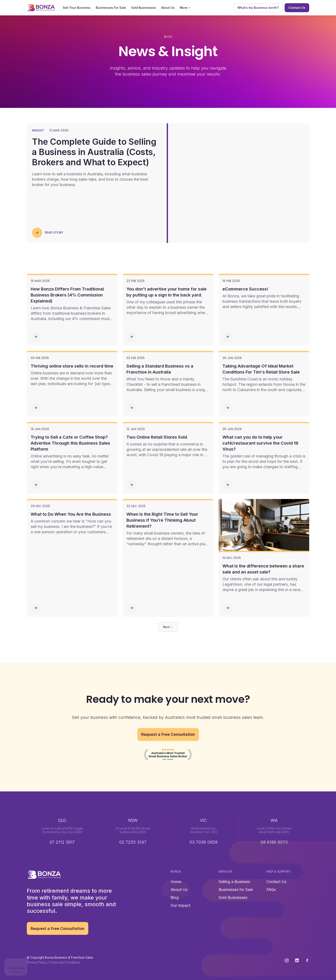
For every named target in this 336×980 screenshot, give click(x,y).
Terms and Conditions (65, 962)
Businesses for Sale (236, 890)
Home (176, 882)
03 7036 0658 (203, 842)
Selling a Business (234, 882)
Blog (175, 897)
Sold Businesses (144, 8)
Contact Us (276, 882)
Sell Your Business (77, 8)
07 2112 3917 (62, 842)
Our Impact (180, 905)
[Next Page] (168, 627)
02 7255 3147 (133, 842)
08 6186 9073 (274, 842)
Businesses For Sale (111, 8)
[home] (41, 8)
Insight (38, 130)
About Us (168, 8)
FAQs (271, 890)
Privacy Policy (37, 962)
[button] (185, 8)
